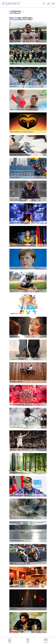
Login (27, 641)
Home (10, 641)
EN (53, 4)
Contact (46, 641)
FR (48, 4)
